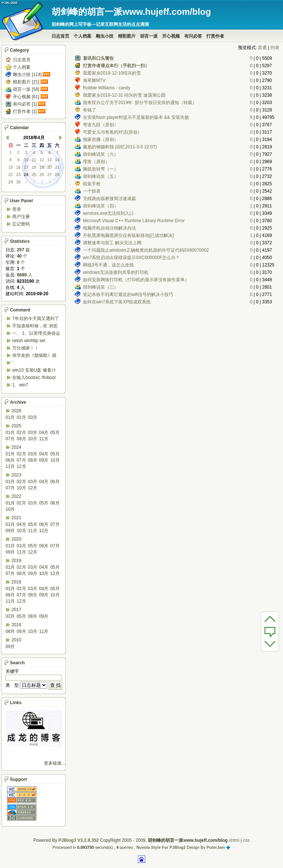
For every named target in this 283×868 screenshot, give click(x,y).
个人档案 (83, 36)
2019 (16, 561)
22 (11, 175)
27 (49, 175)
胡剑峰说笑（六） (101, 154)
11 (34, 160)
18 (34, 167)
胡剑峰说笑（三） (101, 287)
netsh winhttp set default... (29, 341)
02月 (21, 417)
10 (26, 160)
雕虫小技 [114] (27, 75)
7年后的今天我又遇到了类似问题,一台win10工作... (36, 319)
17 (26, 167)
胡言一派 (149, 36)
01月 (10, 417)
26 (42, 175)
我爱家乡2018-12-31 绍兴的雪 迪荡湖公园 (124, 95)
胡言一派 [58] (26, 89)
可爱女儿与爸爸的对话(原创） (112, 132)
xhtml (234, 840)
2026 (16, 411)
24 (26, 175)
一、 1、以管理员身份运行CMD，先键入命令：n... (36, 334)
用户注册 (21, 217)
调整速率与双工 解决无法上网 (112, 243)
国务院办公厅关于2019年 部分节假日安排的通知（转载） (140, 103)
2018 (16, 582)
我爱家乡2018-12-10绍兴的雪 (112, 73)
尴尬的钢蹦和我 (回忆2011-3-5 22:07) (120, 147)
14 (57, 160)
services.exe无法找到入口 (109, 213)
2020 (16, 539)
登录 (17, 209)
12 (42, 160)
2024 (16, 447)
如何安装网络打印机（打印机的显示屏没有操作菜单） (136, 280)
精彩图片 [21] (26, 82)
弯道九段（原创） (101, 125)
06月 (10, 460)
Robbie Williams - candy (107, 88)
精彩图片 (127, 36)
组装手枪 (92, 184)
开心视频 (171, 36)
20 (49, 167)
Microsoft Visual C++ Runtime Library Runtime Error (134, 221)
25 (34, 175)
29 (11, 182)
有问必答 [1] (25, 104)
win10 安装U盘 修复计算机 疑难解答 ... (34, 371)
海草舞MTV (94, 80)
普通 (262, 48)
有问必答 (193, 36)
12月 (21, 466)
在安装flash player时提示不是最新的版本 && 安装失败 (136, 117)
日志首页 (60, 36)
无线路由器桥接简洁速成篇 (109, 199)
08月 (33, 460)
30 (18, 182)
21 (57, 167)
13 (49, 160)
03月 (33, 417)
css (246, 840)
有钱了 (90, 110)
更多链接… (55, 763)
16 (18, 167)
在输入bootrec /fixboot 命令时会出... (34, 378)
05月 (55, 433)
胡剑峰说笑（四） (101, 206)
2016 (16, 625)
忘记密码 (21, 224)
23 (18, 175)
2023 (16, 475)
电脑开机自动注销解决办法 (109, 228)
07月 (10, 439)
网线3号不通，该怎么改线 (109, 265)
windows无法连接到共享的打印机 (116, 272)
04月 (44, 433)
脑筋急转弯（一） (101, 169)
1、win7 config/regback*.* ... (31, 385)
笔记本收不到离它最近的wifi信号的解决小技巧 (128, 294)
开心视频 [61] (26, 97)
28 (57, 175)
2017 (16, 610)
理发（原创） (96, 162)
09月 (21, 439)
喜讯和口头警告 (98, 58)
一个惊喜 (92, 191)
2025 (16, 426)
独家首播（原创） (101, 139)
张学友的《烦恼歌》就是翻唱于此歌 (34, 356)
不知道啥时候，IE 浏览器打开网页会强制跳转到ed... (35, 326)
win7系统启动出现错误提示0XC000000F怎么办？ (131, 258)
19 (42, 167)
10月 (33, 439)
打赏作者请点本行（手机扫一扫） (116, 66)
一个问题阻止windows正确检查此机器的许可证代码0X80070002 (146, 250)
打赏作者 (215, 36)
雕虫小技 (105, 36)
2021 (16, 518)
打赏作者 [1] (25, 111)
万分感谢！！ (25, 348)
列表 (275, 48)
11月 (44, 439)
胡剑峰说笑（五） (101, 176)
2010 (16, 640)
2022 (16, 496)
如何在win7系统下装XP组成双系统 (117, 302)
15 (11, 167)
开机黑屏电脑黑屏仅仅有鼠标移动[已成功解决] (128, 235)
